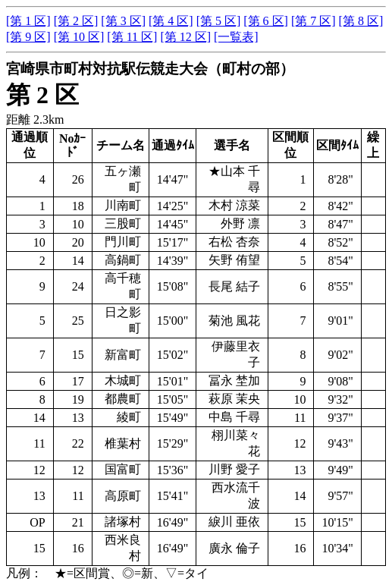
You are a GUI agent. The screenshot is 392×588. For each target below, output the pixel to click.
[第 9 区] (28, 37)
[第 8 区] (361, 21)
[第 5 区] (219, 21)
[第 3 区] (123, 21)
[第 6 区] (266, 21)
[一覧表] (236, 37)
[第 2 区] (76, 21)
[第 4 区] (171, 21)
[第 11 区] (132, 37)
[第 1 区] (28, 21)
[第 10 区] (79, 37)
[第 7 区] (314, 21)
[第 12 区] (185, 37)
